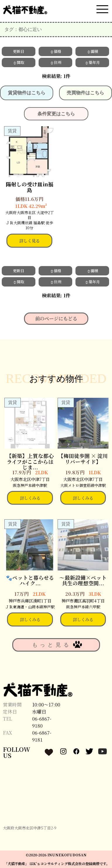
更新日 (19, 51)
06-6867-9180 (42, 722)
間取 (18, 62)
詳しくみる (30, 498)
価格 (56, 51)
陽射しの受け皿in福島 (30, 187)
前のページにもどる (56, 318)
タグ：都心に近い (23, 29)
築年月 (92, 62)
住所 (56, 62)
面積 (92, 51)
